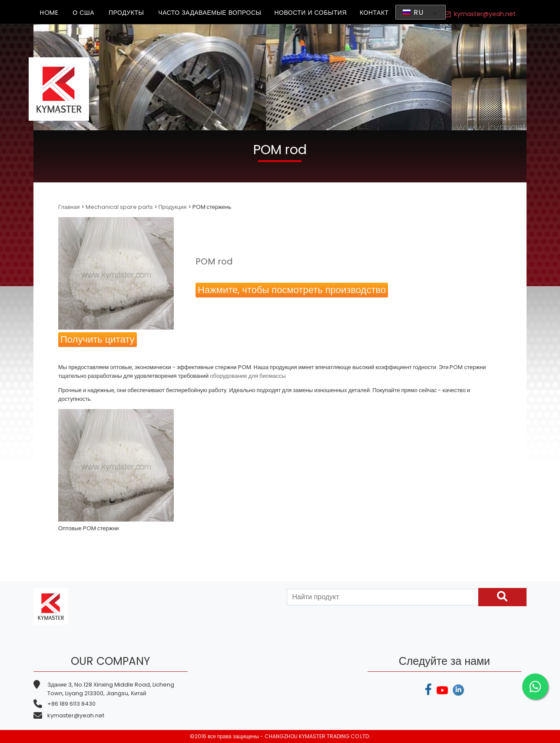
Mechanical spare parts (119, 207)
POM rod (214, 261)
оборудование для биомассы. (248, 376)
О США (83, 13)
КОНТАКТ (374, 13)
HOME (49, 13)
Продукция (173, 207)
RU (413, 12)
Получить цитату (97, 339)
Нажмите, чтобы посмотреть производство (292, 290)
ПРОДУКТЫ (126, 13)
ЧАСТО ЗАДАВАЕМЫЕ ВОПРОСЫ (210, 13)
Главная (70, 207)
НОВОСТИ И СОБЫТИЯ (310, 13)
